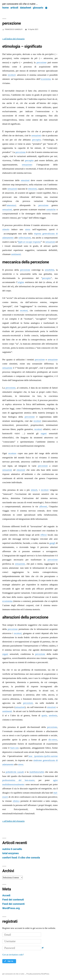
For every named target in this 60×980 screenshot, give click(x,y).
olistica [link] (16, 801)
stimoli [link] (34, 490)
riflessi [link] (44, 535)
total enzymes (11, 853)
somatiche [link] (51, 209)
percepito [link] (36, 140)
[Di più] (46, 8)
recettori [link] (12, 75)
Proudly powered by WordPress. (38, 974)
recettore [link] (12, 453)
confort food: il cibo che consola (21, 858)
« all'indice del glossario (13, 39)
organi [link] (44, 433)
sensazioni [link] (36, 136)
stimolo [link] (6, 229)
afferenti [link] (43, 507)
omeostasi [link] (11, 205)
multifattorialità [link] (37, 772)
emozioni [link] (25, 180)
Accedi (6, 895)
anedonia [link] (53, 715)
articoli (14, 8)
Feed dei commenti (13, 904)
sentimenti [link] (16, 254)
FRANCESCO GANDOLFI (14, 29)
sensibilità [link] (49, 270)
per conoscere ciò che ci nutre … (20, 4)
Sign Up (9, 961)
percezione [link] (42, 62)
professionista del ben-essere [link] (18, 780)
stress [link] (28, 229)
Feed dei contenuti (13, 900)
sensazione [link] (27, 165)
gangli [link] (52, 543)
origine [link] (21, 282)
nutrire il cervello (12, 849)
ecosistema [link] (46, 79)
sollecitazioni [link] (25, 238)
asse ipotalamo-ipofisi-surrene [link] (43, 756)
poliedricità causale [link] (15, 772)
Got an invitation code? (13, 955)
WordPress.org (11, 908)
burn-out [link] (14, 748)
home (6, 8)
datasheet (26, 8)
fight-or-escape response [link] (30, 242)
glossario (38, 8)
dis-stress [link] (53, 740)
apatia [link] (44, 715)
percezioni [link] (43, 466)
